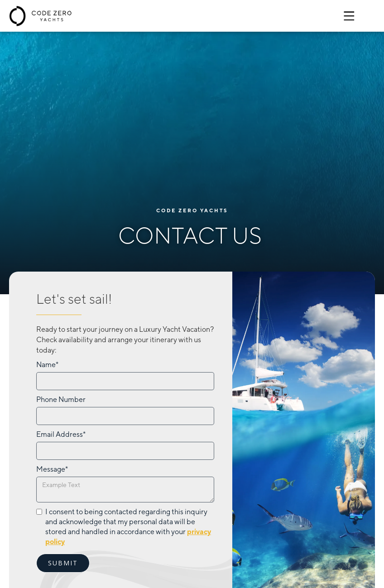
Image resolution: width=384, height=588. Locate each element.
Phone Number (61, 399)
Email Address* (61, 434)
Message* (52, 469)
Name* (47, 365)
